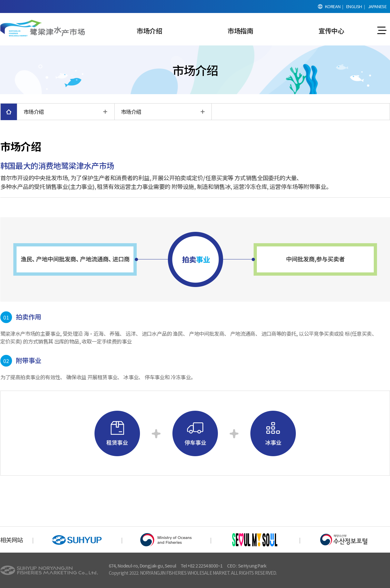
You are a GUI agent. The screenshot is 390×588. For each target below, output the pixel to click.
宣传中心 (331, 31)
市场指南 (240, 31)
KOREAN (333, 6)
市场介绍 (149, 31)
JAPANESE (377, 6)
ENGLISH (354, 6)
